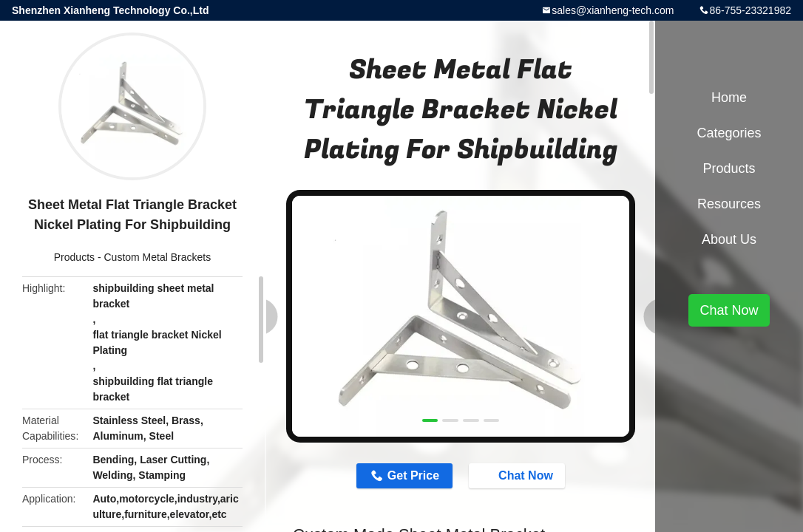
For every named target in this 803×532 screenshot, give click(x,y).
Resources (729, 204)
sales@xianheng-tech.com (613, 10)
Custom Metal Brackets (157, 257)
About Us (729, 239)
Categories (729, 133)
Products (74, 257)
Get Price (413, 475)
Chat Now (518, 475)
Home (729, 98)
